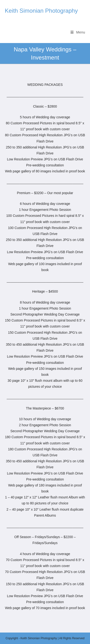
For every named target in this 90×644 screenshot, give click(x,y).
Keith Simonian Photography (41, 11)
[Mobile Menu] (78, 32)
